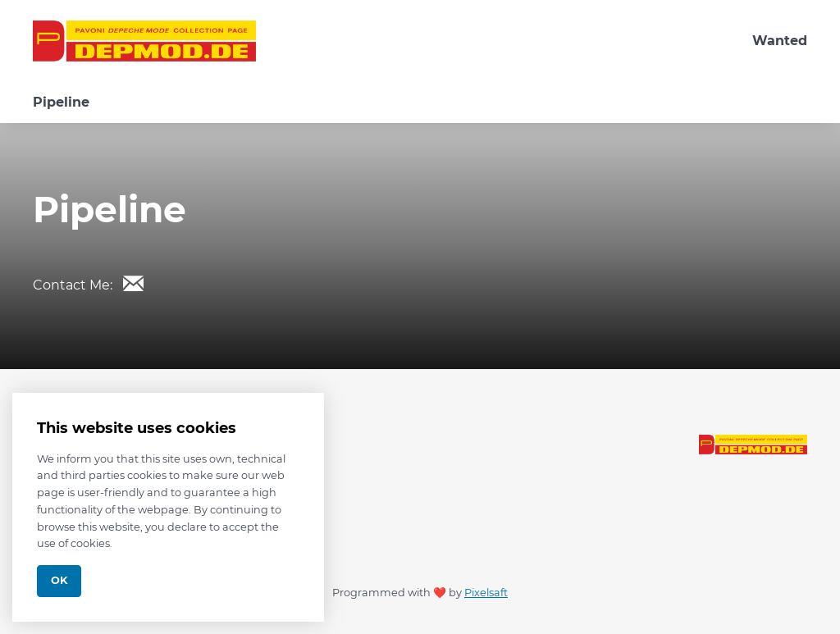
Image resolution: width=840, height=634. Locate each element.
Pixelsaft (486, 593)
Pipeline (61, 102)
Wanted (780, 41)
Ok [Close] (59, 580)
